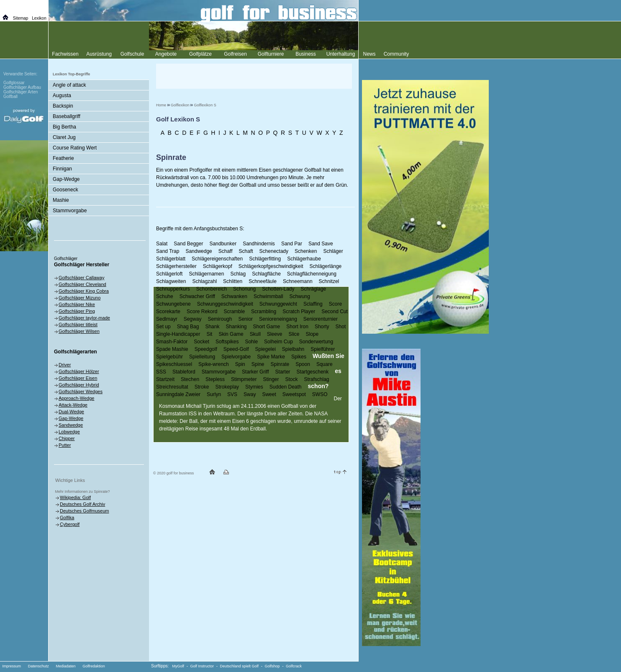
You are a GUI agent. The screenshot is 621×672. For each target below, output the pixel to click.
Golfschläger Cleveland (82, 284)
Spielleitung (202, 357)
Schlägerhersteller (176, 266)
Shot (341, 327)
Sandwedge (199, 251)
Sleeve (275, 334)
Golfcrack (294, 666)
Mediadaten (65, 666)
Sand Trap (168, 251)
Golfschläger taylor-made (84, 318)
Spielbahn (293, 349)
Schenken (306, 251)
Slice (294, 334)
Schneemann (298, 281)
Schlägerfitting (265, 259)
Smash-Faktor (172, 342)
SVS (232, 394)
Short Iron (297, 327)
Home (161, 105)
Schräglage (314, 289)
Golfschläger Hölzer (79, 371)
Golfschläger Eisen (78, 378)
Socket (201, 342)
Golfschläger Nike (77, 304)
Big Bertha (64, 127)
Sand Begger (188, 244)
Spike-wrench (214, 364)
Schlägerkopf (218, 266)
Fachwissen (65, 54)
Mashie (61, 200)
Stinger (271, 379)
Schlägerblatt (171, 259)
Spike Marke (271, 357)
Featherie (63, 158)
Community (396, 54)
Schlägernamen (206, 274)
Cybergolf (70, 524)
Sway (250, 394)
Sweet (269, 394)
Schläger (333, 251)
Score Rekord (202, 312)
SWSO (320, 394)
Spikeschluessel (174, 364)
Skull (255, 334)
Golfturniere (271, 54)
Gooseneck (65, 190)
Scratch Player (299, 312)
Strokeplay (227, 387)
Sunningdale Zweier (178, 394)
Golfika (67, 518)
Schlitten (233, 281)
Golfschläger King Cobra (84, 291)
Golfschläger (66, 259)
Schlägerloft (169, 274)
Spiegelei (265, 349)
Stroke (202, 387)
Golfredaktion (94, 666)
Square (325, 364)
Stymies (254, 387)
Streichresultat (172, 387)
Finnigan (62, 169)
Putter (65, 445)
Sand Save (321, 244)
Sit (209, 334)
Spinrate (280, 364)
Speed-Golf (236, 349)
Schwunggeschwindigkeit (225, 304)
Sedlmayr (167, 319)
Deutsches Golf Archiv (82, 504)
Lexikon (39, 18)
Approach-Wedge (76, 398)
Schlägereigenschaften (217, 259)
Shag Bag (188, 327)
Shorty (322, 327)
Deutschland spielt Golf (240, 666)
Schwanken (234, 296)
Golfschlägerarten (76, 352)
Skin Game (231, 334)
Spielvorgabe (236, 357)
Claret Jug (64, 137)
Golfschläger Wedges (81, 391)
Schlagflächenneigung (312, 274)
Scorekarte (168, 312)
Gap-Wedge (66, 179)
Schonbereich (212, 289)
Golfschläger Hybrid (79, 385)
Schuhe (165, 296)
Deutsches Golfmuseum (84, 511)
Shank (212, 327)
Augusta (62, 95)
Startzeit (165, 379)
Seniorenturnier (321, 319)
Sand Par (292, 244)
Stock (291, 379)
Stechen (190, 379)
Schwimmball (268, 296)
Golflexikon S (205, 105)
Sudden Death (286, 387)
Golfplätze (200, 54)
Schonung (244, 289)
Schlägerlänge (326, 266)
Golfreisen (235, 54)
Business (306, 54)
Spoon (303, 364)
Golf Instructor (202, 666)
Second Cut (335, 312)
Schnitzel (329, 281)
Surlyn (214, 394)
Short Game (267, 327)
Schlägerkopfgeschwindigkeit (271, 266)
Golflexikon (180, 105)
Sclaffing (313, 304)
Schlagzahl (204, 281)
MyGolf (178, 666)
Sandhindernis (259, 244)
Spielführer (323, 349)
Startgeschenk (313, 372)
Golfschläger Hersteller (82, 265)
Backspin (63, 106)
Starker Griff (255, 372)
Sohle (251, 342)
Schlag (238, 274)
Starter (283, 372)
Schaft (246, 251)
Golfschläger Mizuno (80, 298)
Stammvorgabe (219, 372)
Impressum (12, 666)
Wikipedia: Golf (75, 497)
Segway (193, 319)
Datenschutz (38, 666)
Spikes (299, 357)
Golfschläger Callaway (81, 278)
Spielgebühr (169, 357)
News (369, 54)
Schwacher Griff (197, 296)
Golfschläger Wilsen (79, 331)
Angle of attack (69, 85)
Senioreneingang (278, 319)
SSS (161, 372)
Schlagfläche (266, 274)
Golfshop (272, 666)
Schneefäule (263, 281)
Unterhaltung (341, 54)
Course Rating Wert (75, 148)
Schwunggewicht (278, 304)
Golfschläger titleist (78, 324)
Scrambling (264, 312)
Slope (312, 334)
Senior (245, 319)
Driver (65, 365)
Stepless (215, 379)
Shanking (236, 327)
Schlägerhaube (304, 259)
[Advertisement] (254, 76)
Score (335, 304)
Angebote (166, 54)
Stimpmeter (244, 379)
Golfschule (132, 54)
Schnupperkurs (173, 289)
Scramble (234, 312)
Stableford (184, 372)
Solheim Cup (278, 342)
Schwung (300, 296)
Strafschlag (317, 379)
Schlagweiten (171, 281)
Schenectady (274, 251)
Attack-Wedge (73, 405)
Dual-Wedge (71, 412)
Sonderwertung (316, 342)
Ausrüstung (99, 54)
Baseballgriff (67, 116)
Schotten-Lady (278, 289)
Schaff (226, 251)
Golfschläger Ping (77, 311)
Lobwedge (69, 432)
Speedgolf (206, 349)
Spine (258, 364)
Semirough (220, 319)
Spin (240, 364)
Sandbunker (223, 244)
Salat (162, 244)
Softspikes (227, 342)
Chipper (67, 438)
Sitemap (21, 18)
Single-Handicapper (178, 334)
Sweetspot (294, 394)
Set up (163, 327)
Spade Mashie (172, 349)
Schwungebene (173, 304)
